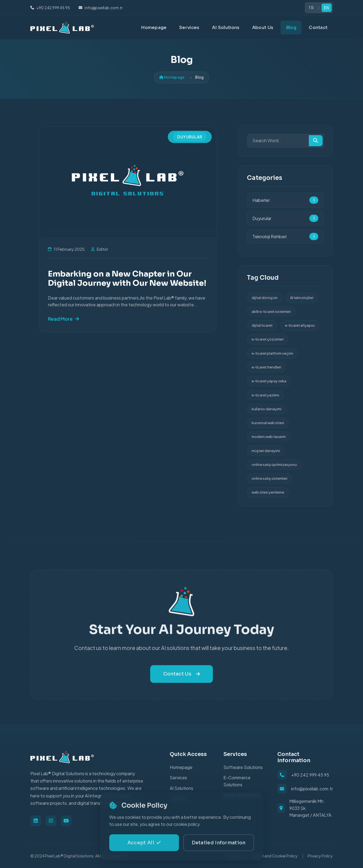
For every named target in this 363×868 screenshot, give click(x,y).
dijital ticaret (262, 325)
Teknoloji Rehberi (285, 236)
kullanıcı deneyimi (266, 409)
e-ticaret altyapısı (300, 325)
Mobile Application (242, 795)
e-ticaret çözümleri (268, 339)
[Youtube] (66, 821)
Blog (291, 28)
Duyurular (190, 136)
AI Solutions (226, 28)
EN (326, 8)
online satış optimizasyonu (274, 465)
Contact (318, 28)
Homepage (154, 28)
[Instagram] (51, 821)
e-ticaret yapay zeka (269, 381)
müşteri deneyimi (266, 451)
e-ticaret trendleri (266, 367)
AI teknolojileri (302, 298)
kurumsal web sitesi (268, 423)
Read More (63, 319)
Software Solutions (243, 767)
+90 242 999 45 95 (310, 775)
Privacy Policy (320, 856)
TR (311, 8)
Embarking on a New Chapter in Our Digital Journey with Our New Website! (127, 278)
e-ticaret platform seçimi (272, 353)
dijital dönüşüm (265, 298)
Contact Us (181, 685)
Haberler (285, 200)
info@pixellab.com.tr (312, 789)
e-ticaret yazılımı (265, 395)
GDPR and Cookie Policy (275, 856)
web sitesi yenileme (268, 492)
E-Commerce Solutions (237, 781)
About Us (263, 28)
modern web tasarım (269, 437)
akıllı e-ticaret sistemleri (271, 311)
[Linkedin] (36, 821)
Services (189, 28)
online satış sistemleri (269, 478)
